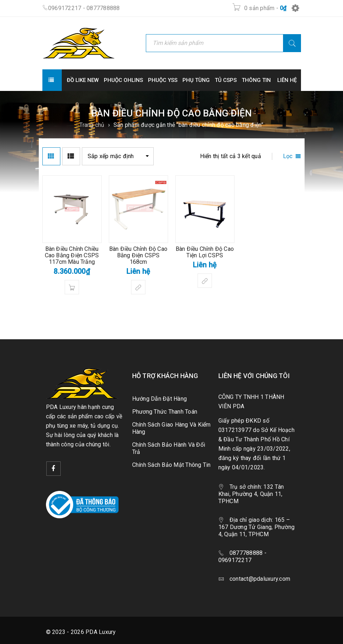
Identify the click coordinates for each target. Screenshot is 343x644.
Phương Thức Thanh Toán (165, 412)
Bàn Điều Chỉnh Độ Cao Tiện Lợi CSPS (205, 252)
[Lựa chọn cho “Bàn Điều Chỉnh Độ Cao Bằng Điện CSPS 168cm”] (138, 287)
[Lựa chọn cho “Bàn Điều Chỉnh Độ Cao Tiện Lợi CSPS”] (205, 281)
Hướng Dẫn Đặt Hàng (160, 399)
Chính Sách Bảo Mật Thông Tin (171, 465)
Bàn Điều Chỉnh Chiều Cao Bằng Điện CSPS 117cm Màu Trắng (72, 255)
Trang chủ (92, 125)
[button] (72, 287)
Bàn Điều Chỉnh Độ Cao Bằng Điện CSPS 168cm (138, 255)
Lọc (288, 156)
